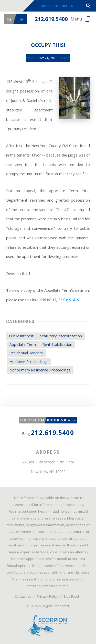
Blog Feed (71, 597)
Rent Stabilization (57, 345)
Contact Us (63, 6)
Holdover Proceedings (29, 362)
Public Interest (21, 337)
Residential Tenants (26, 354)
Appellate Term (23, 345)
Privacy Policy (47, 597)
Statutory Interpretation (61, 337)
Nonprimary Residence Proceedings (40, 371)
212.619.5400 (51, 20)
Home (45, 6)
